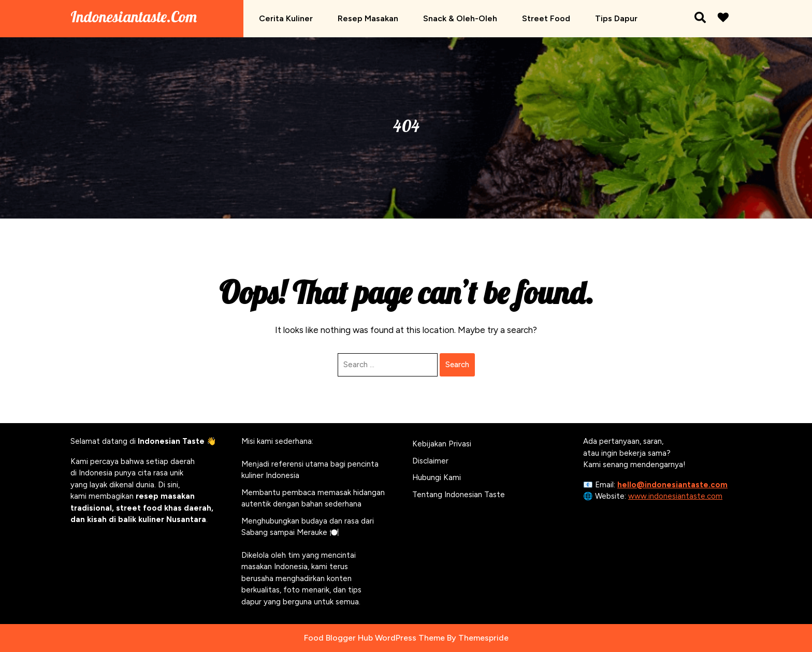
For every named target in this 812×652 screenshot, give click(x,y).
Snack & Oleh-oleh (460, 18)
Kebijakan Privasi (442, 444)
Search (457, 365)
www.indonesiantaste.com (675, 496)
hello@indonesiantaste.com (672, 485)
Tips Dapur (616, 18)
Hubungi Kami (437, 477)
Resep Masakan (368, 18)
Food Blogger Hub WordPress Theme (374, 638)
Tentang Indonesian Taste (459, 495)
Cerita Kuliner (286, 18)
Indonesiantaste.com (134, 17)
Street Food (546, 18)
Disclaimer (430, 461)
